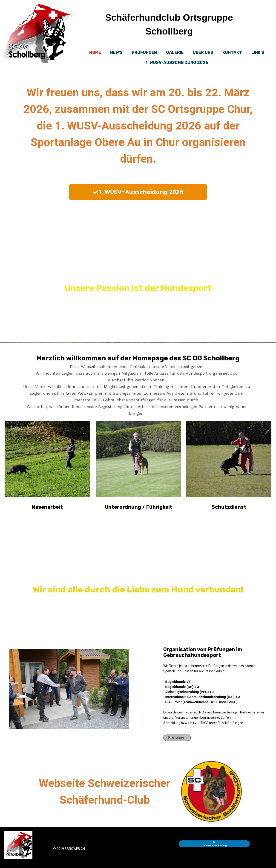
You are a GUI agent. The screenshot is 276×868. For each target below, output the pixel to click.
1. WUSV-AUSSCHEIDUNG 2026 (177, 63)
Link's (258, 52)
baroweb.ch (75, 849)
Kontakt (232, 52)
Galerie (175, 52)
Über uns (203, 52)
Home (95, 52)
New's (116, 52)
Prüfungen (144, 52)
